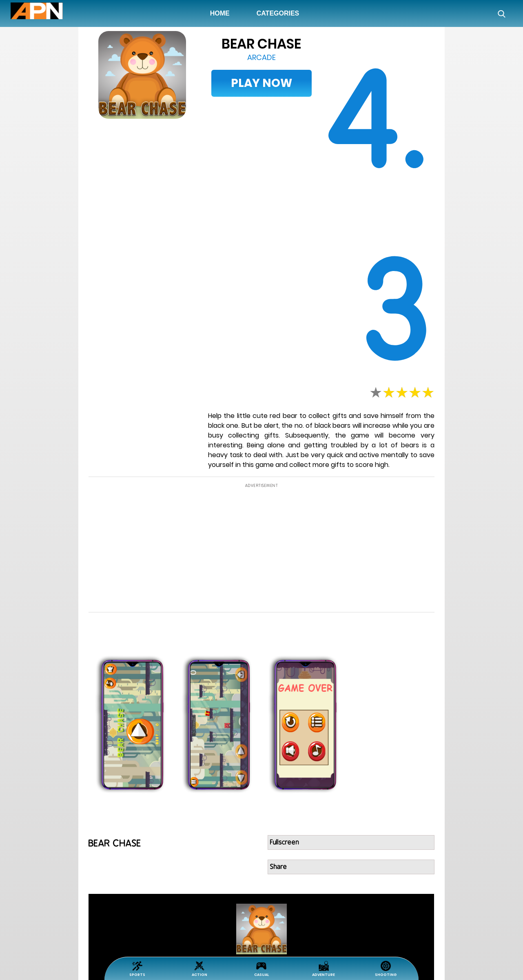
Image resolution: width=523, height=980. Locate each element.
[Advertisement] (43, 280)
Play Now (261, 83)
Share (279, 867)
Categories (278, 13)
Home (222, 13)
